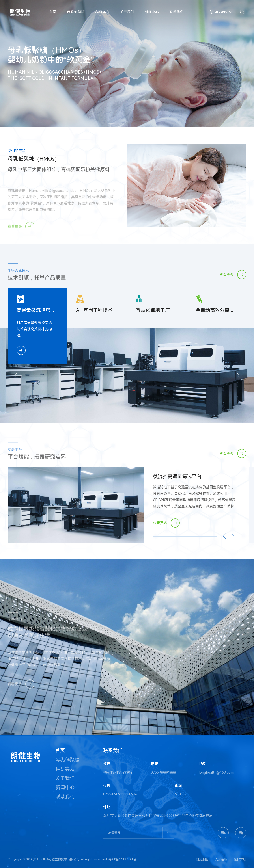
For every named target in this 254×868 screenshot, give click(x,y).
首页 (53, 12)
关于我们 (127, 12)
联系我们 (176, 12)
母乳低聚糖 (76, 12)
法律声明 (240, 859)
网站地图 (202, 859)
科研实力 (102, 12)
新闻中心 (152, 12)
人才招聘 (221, 859)
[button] (19, 375)
